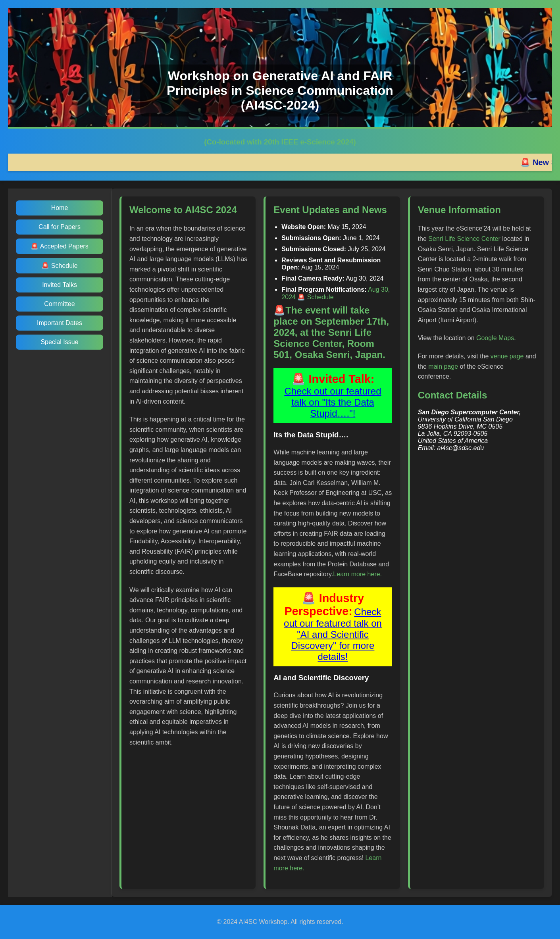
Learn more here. (357, 574)
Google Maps (495, 338)
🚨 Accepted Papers (59, 246)
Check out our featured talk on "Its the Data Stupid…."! (333, 402)
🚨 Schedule (59, 266)
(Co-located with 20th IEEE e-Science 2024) (280, 142)
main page (443, 367)
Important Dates (60, 323)
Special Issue (59, 342)
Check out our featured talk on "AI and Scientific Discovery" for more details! (333, 634)
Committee (59, 304)
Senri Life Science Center (464, 239)
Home (60, 208)
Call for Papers (60, 227)
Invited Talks (60, 285)
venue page (507, 356)
